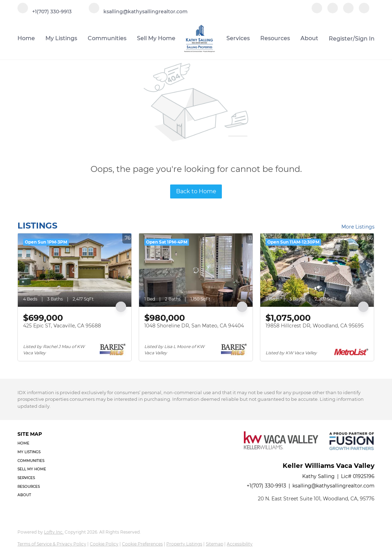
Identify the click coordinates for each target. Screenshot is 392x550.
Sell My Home (156, 38)
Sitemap (215, 544)
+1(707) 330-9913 (266, 486)
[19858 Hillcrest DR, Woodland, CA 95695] (317, 270)
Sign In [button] (365, 39)
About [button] (309, 38)
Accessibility (240, 544)
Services (238, 38)
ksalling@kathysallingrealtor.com (333, 486)
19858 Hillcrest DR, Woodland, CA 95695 (315, 326)
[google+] (364, 11)
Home (26, 38)
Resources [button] (275, 38)
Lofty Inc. (54, 532)
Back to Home (196, 191)
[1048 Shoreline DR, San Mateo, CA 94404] (196, 270)
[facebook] (317, 11)
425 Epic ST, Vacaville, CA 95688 (62, 326)
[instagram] (348, 11)
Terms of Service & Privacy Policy (52, 544)
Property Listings (184, 544)
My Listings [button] (61, 38)
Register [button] (341, 39)
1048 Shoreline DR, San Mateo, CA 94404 (194, 326)
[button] (34, 444)
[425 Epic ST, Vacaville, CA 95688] (75, 270)
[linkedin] (333, 11)
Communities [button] (107, 38)
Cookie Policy (104, 544)
